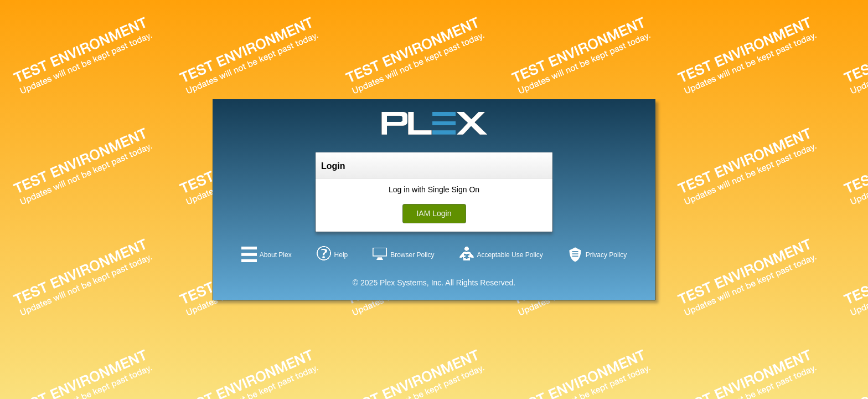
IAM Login (434, 213)
